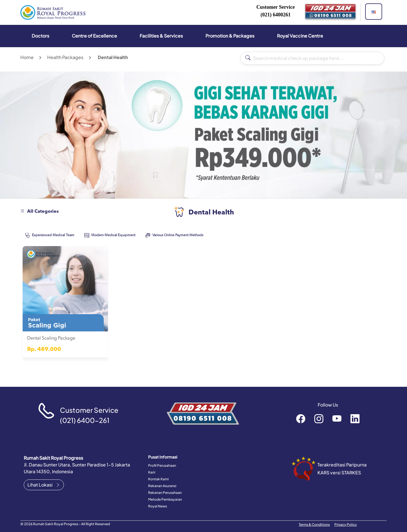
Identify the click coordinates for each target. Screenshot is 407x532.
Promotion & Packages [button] (230, 36)
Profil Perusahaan (162, 465)
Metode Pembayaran (165, 499)
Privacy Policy (346, 525)
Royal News (158, 506)
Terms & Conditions (314, 525)
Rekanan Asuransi (162, 486)
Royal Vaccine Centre (300, 36)
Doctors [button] (40, 36)
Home (27, 57)
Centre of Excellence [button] (94, 36)
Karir (152, 472)
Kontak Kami (158, 479)
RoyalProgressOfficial (337, 418)
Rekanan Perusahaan (165, 493)
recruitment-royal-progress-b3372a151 (355, 418)
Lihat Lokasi (44, 485)
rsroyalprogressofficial (301, 418)
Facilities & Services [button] (161, 36)
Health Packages (65, 57)
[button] (374, 12)
